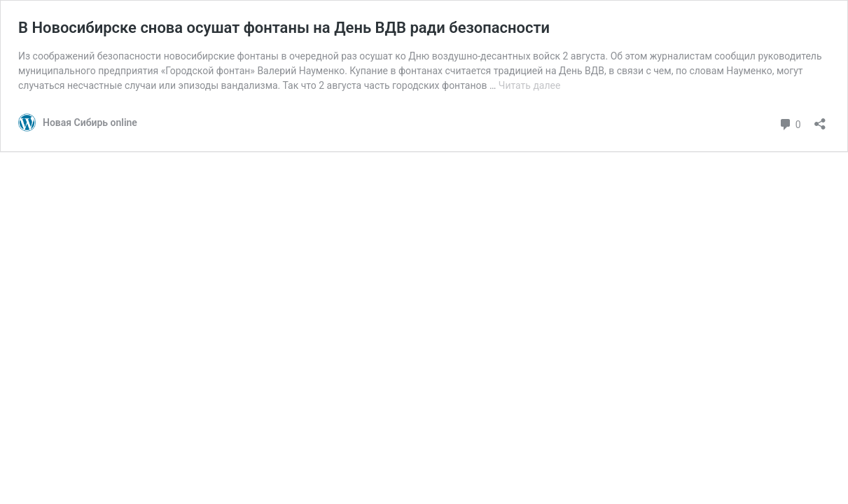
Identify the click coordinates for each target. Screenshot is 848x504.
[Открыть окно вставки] (820, 119)
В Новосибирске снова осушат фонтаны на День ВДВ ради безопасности (284, 28)
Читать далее (530, 85)
